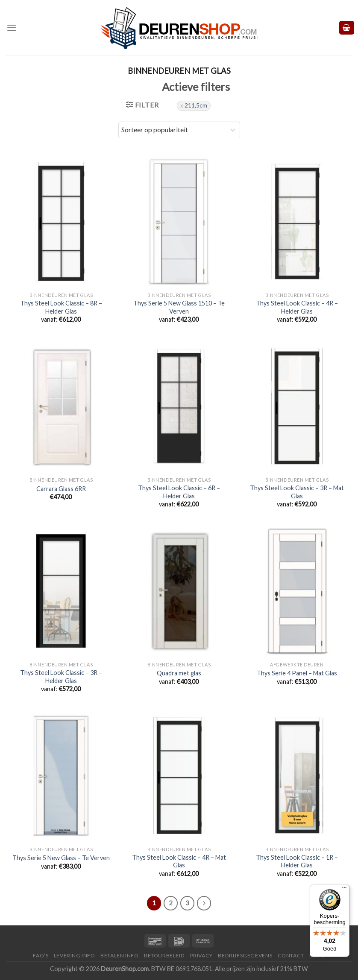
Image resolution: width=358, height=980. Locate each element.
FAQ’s (41, 955)
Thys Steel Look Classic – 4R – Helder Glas (297, 307)
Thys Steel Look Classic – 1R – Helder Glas (297, 861)
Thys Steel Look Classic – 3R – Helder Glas (61, 677)
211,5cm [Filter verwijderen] (196, 105)
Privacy (201, 955)
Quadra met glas (179, 673)
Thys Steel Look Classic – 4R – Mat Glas (179, 861)
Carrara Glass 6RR (61, 489)
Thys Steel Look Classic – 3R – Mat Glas (297, 492)
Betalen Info (119, 955)
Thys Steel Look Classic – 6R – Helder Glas (179, 492)
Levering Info (75, 955)
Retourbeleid (164, 955)
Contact (291, 955)
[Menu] (12, 28)
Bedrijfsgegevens (245, 955)
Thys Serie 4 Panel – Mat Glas (297, 673)
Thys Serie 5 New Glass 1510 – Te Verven (179, 307)
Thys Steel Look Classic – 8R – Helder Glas (61, 307)
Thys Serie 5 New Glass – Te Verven (61, 858)
